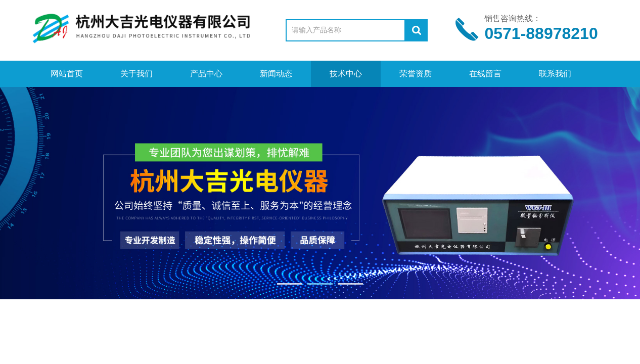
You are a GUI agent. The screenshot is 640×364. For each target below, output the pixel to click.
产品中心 (206, 74)
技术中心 (346, 74)
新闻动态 (276, 74)
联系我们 (555, 74)
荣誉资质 (416, 74)
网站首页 (67, 74)
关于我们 (136, 74)
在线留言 (485, 74)
